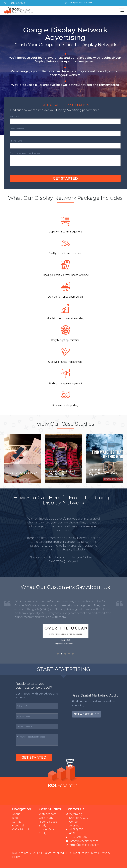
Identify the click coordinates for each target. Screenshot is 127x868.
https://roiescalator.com (84, 841)
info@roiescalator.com (81, 3)
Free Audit (19, 822)
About (16, 810)
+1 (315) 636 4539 (17, 3)
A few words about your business (25, 149)
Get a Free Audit (86, 711)
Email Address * (17, 125)
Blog (15, 814)
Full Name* (15, 113)
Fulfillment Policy (77, 849)
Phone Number (17, 137)
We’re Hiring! (20, 826)
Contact (17, 818)
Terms (95, 849)
